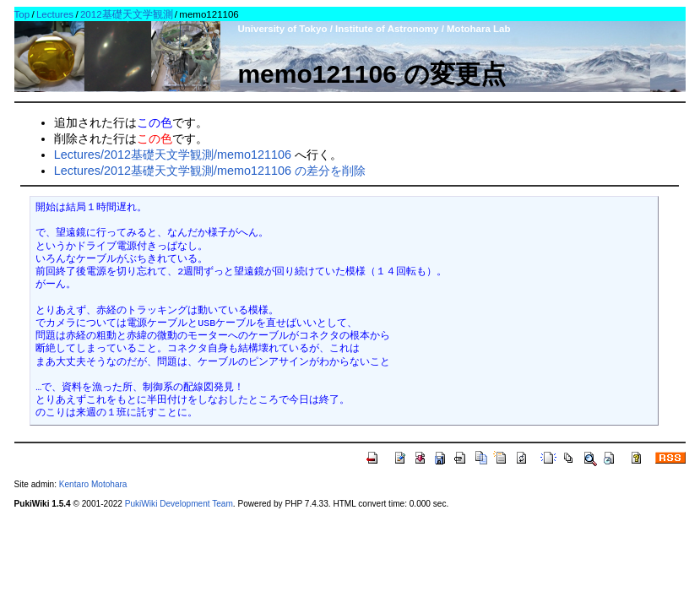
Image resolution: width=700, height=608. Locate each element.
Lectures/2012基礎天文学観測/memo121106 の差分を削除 (210, 171)
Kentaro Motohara (93, 484)
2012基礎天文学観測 (127, 14)
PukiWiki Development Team (179, 504)
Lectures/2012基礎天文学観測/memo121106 (173, 155)
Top (22, 14)
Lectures (55, 14)
